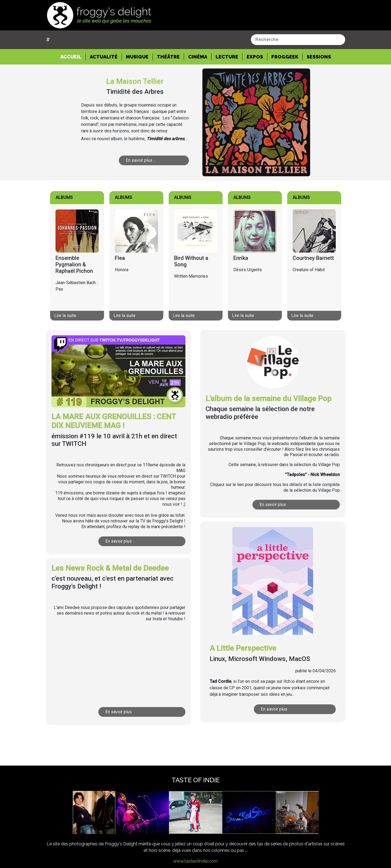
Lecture (227, 57)
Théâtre (168, 57)
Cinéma (198, 57)
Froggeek (285, 57)
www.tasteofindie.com (195, 861)
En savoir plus (119, 541)
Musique (137, 57)
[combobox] (298, 40)
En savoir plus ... (141, 160)
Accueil (73, 56)
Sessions (319, 57)
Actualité (104, 57)
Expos (255, 57)
